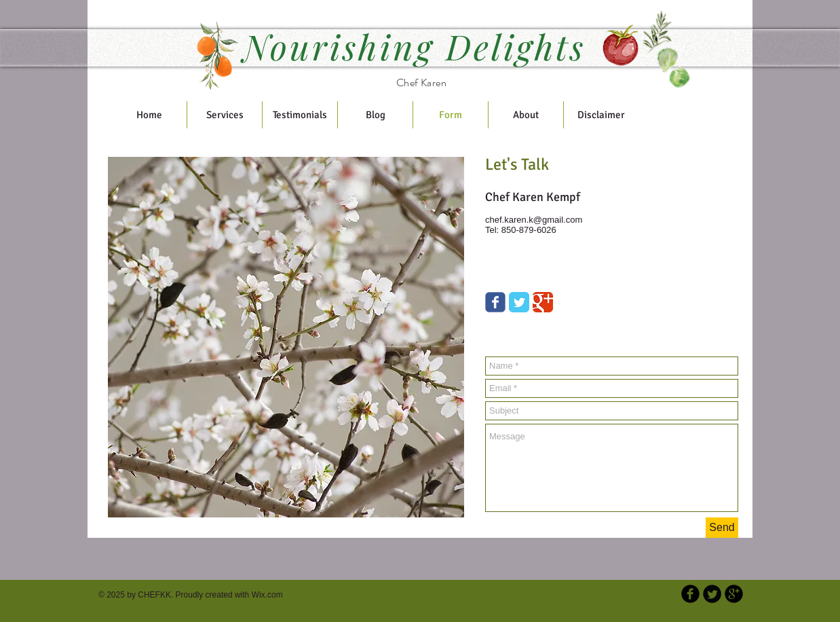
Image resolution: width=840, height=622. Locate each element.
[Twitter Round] (712, 594)
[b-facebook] (690, 594)
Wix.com (267, 595)
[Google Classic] (543, 302)
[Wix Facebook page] (495, 302)
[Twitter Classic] (519, 302)
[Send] (722, 528)
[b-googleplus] (734, 594)
